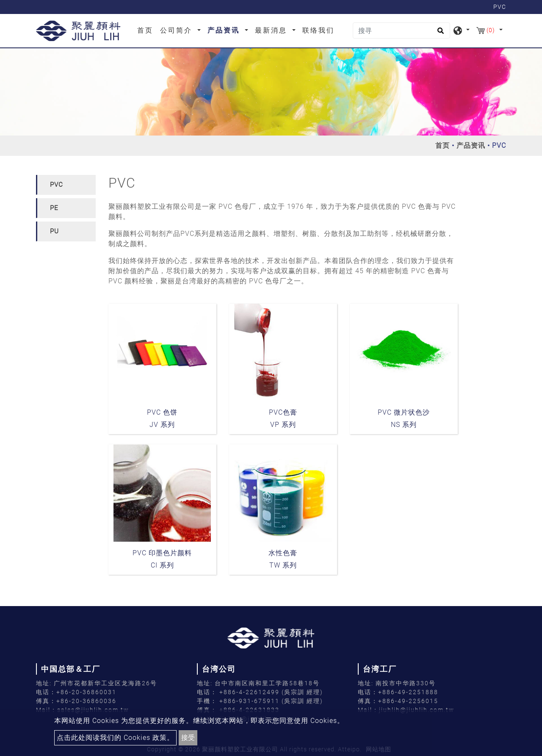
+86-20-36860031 (86, 692)
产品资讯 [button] (225, 30)
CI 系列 (162, 565)
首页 (147, 30)
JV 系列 (162, 425)
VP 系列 (283, 425)
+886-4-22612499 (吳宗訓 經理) (271, 692)
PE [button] (54, 208)
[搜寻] (401, 30)
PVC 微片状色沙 (404, 412)
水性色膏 (283, 553)
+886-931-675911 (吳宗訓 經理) (271, 701)
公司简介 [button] (178, 30)
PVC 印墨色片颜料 (162, 553)
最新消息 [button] (272, 30)
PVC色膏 (283, 412)
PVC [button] (57, 185)
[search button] (439, 33)
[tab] (66, 185)
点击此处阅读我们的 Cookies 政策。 (115, 738)
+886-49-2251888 (408, 692)
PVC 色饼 (162, 412)
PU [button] (54, 231)
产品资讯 (471, 145)
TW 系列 (283, 565)
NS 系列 (404, 425)
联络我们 (318, 30)
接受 (188, 738)
